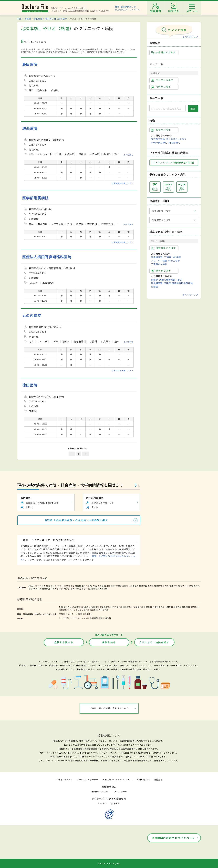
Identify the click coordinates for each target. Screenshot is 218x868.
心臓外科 (169, 607)
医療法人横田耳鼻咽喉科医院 (47, 257)
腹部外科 (195, 607)
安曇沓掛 (135, 586)
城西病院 (30, 128)
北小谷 (78, 589)
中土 (73, 589)
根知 (93, 589)
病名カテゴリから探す (56, 19)
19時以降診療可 (159, 143)
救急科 (108, 618)
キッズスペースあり (176, 139)
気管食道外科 (106, 607)
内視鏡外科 (64, 610)
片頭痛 (155, 287)
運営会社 (158, 779)
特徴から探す (161, 130)
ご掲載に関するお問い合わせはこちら (109, 708)
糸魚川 (31, 586)
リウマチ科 (64, 618)
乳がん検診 (174, 261)
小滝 (88, 589)
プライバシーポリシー (87, 779)
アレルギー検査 (159, 261)
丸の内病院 (32, 315)
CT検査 (168, 257)
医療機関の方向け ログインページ (173, 838)
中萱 (73, 586)
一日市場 (66, 586)
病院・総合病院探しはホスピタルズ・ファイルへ (127, 8)
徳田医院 (30, 385)
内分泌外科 (104, 610)
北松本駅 (38, 19)
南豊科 (78, 586)
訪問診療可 (175, 143)
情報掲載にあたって (100, 791)
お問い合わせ (143, 779)
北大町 (166, 586)
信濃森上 (46, 589)
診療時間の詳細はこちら (123, 183)
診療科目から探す (164, 52)
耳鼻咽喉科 (88, 614)
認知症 (155, 280)
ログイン (103, 803)
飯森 (35, 589)
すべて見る (128, 155)
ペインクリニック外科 (80, 610)
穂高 (95, 586)
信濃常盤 (143, 586)
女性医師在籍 (158, 139)
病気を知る (109, 642)
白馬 (40, 589)
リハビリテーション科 (80, 618)
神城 (30, 589)
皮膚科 (62, 614)
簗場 (191, 586)
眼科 (80, 614)
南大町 (151, 586)
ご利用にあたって (64, 779)
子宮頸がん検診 (159, 264)
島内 (48, 586)
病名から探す (161, 271)
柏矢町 (89, 586)
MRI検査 (177, 257)
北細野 (118, 586)
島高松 (54, 586)
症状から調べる (64, 642)
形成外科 (76, 607)
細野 (113, 586)
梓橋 (59, 586)
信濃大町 (158, 586)
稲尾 (180, 586)
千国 (61, 589)
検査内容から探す (164, 248)
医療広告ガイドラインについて (118, 779)
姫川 (106, 589)
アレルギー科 (72, 614)
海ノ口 (186, 586)
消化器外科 (86, 607)
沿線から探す (161, 87)
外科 (61, 607)
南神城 (197, 586)
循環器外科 (138, 607)
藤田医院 (30, 64)
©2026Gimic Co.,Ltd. (109, 863)
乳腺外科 (148, 607)
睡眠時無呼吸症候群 (182, 283)
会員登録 (115, 803)
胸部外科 (186, 607)
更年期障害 (157, 283)
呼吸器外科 (117, 607)
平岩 (84, 589)
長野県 (28, 19)
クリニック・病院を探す (154, 642)
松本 (37, 586)
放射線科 (94, 618)
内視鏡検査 (157, 257)
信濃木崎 (173, 586)
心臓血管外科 (159, 607)
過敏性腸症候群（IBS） (171, 280)
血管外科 (94, 610)
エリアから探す (162, 80)
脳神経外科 (128, 607)
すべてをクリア (190, 37)
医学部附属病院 (36, 198)
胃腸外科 (95, 607)
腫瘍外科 (178, 607)
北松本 (42, 586)
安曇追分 (106, 586)
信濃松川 (126, 586)
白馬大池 (55, 589)
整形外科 (68, 607)
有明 (100, 586)
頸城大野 (100, 589)
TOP (19, 19)
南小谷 (67, 589)
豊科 (84, 586)
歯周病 (167, 283)
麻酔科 (102, 618)
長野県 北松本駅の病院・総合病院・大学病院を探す (76, 520)
